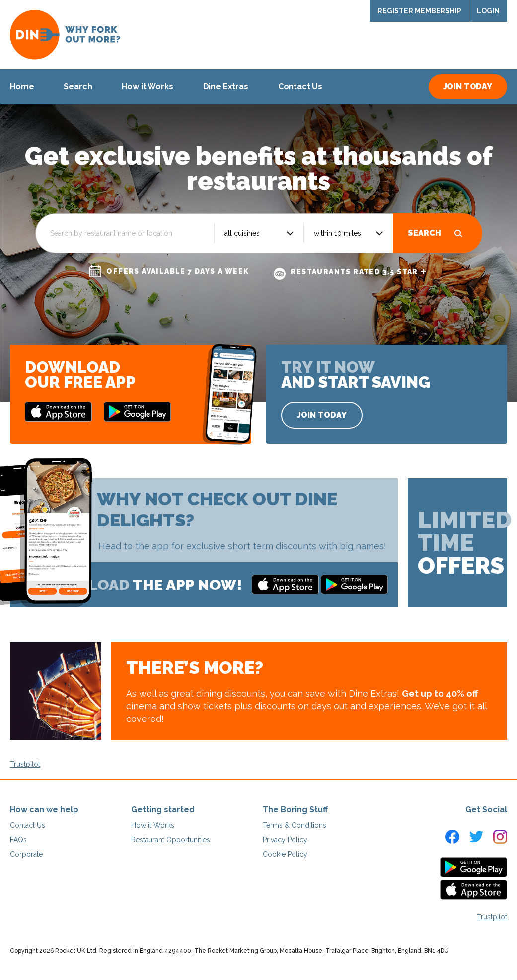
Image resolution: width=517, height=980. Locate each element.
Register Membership (419, 11)
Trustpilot (25, 764)
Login (488, 11)
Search (424, 233)
